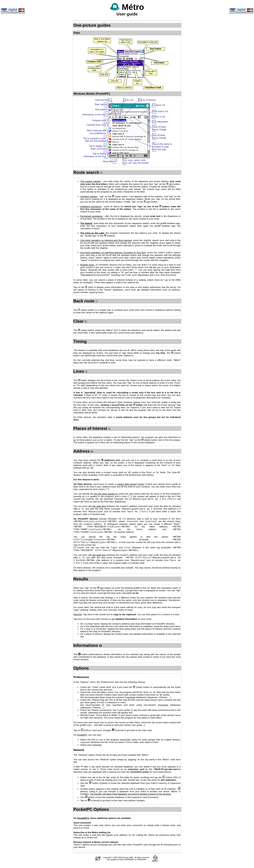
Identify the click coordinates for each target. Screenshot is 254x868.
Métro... (155, 867)
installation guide (140, 778)
